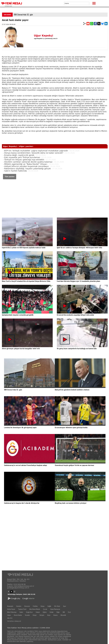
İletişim (42, 615)
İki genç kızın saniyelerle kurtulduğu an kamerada (77, 349)
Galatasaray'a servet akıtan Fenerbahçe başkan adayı (25, 465)
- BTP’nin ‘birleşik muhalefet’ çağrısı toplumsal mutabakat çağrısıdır (35, 151)
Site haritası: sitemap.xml (14, 621)
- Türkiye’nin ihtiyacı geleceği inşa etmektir (24, 160)
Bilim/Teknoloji (12, 612)
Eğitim (45, 612)
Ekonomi (27, 606)
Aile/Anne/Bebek (35, 609)
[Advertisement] (55, 196)
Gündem (19, 606)
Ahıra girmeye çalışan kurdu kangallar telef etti (21, 349)
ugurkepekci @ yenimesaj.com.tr (46, 39)
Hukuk (38, 612)
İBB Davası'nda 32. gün (23, 15)
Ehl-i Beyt (57, 606)
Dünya (43, 606)
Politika (35, 606)
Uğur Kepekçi (43, 36)
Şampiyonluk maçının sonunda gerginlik (18, 315)
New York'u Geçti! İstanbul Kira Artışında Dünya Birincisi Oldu (26, 281)
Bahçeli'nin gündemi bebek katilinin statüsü (72, 390)
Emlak (52, 612)
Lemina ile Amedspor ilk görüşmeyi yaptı (20, 428)
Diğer (58, 612)
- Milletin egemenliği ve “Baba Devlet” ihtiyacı (25, 164)
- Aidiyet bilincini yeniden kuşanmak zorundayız (26, 166)
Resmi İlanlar (18, 615)
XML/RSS (10, 618)
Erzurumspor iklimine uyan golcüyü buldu (71, 428)
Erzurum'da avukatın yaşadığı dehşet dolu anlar (76, 315)
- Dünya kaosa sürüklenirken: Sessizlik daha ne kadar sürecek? (33, 153)
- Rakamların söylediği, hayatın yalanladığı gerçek (27, 169)
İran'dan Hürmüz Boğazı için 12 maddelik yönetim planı (78, 281)
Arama (55, 615)
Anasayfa (10, 606)
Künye (35, 615)
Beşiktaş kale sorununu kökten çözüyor (71, 503)
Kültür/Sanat (11, 609)
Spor (65, 606)
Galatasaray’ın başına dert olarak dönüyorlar (22, 503)
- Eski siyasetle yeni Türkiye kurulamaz (22, 157)
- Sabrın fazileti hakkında (15, 171)
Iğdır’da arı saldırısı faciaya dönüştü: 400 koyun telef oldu (79, 248)
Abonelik (63, 615)
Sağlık (49, 606)
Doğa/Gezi (29, 612)
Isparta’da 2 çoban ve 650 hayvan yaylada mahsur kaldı (24, 248)
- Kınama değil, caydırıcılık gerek (19, 155)
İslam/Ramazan (55, 609)
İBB (64, 612)
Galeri (21, 612)
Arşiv (49, 615)
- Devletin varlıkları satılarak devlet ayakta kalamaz (28, 162)
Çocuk (45, 609)
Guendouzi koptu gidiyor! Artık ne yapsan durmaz (74, 465)
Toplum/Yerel (22, 609)
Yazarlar (27, 615)
